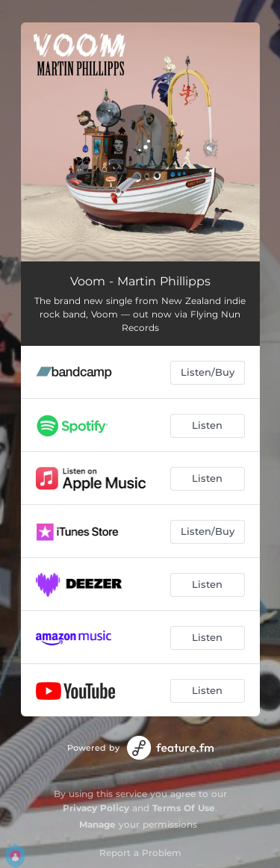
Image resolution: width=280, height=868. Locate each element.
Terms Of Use (184, 808)
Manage (97, 824)
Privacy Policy (96, 808)
